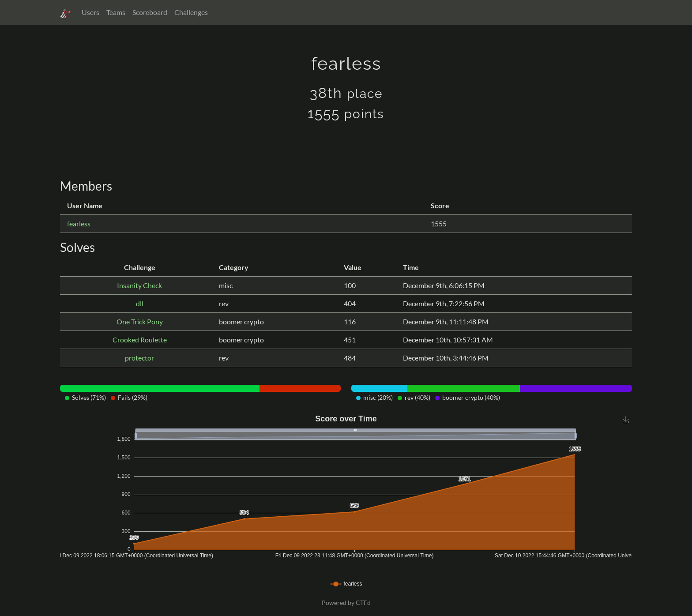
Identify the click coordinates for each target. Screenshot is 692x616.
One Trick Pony (140, 321)
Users (90, 12)
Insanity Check (139, 285)
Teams (116, 12)
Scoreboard (150, 12)
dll (140, 303)
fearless (79, 223)
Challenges (191, 12)
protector (139, 358)
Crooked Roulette (140, 340)
